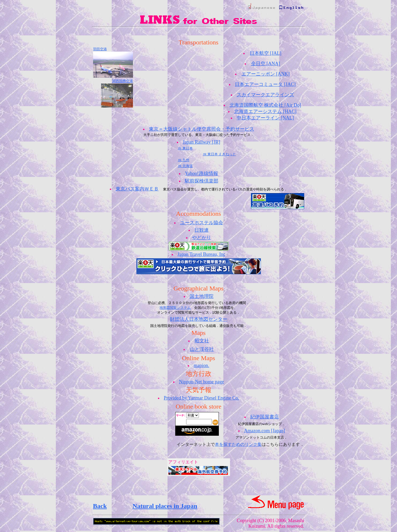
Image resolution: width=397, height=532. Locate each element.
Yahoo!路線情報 (201, 173)
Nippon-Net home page (201, 382)
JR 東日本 (185, 148)
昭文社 (202, 341)
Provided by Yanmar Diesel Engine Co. (201, 398)
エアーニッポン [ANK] (266, 74)
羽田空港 (100, 49)
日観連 (202, 230)
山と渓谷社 (202, 349)
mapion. (201, 365)
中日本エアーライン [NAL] (265, 118)
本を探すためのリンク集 (238, 444)
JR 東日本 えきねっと (219, 154)
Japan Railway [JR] (201, 142)
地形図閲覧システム (175, 308)
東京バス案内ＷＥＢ (137, 189)
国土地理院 (202, 296)
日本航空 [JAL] (266, 53)
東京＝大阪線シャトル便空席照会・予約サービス (202, 129)
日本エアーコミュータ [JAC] (265, 84)
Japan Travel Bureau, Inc (202, 254)
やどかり (202, 238)
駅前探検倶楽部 (202, 181)
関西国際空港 (123, 81)
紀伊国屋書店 (265, 417)
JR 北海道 (185, 166)
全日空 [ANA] (266, 64)
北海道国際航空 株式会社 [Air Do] (265, 105)
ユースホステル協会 (202, 223)
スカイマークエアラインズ (265, 95)
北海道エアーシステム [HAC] (265, 111)
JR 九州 (184, 160)
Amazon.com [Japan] (265, 431)
